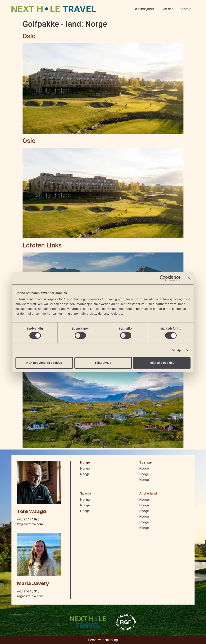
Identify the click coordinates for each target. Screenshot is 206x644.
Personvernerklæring (103, 640)
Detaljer (177, 350)
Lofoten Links (42, 245)
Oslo (29, 36)
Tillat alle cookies (162, 363)
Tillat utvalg (103, 363)
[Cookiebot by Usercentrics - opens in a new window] (163, 278)
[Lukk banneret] (189, 278)
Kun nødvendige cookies (44, 363)
